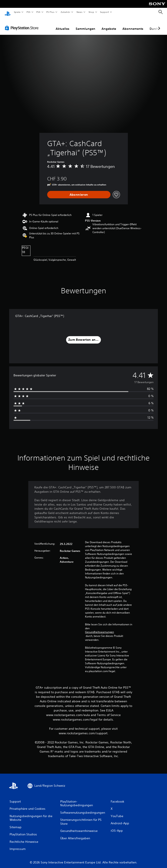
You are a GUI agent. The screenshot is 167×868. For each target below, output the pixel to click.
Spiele (17, 12)
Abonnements (133, 25)
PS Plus (50, 12)
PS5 (29, 12)
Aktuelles (63, 25)
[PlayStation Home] (8, 12)
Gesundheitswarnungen (99, 628)
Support (104, 12)
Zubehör (65, 12)
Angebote (109, 25)
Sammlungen (85, 25)
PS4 (38, 12)
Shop (91, 12)
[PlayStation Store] (23, 24)
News (79, 12)
